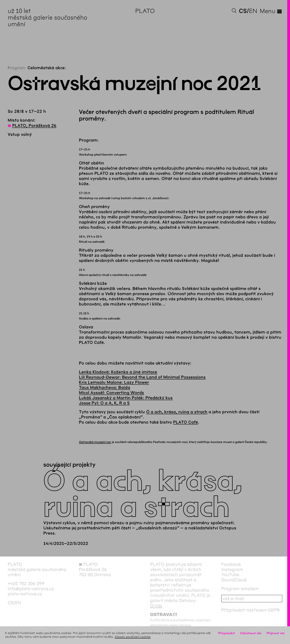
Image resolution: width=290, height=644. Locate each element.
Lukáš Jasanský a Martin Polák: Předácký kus (126, 398)
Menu (271, 11)
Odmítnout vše (251, 633)
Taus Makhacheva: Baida (105, 388)
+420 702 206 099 (26, 583)
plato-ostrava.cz (25, 594)
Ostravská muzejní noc (95, 442)
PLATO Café (186, 422)
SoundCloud (234, 580)
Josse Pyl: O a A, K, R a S (104, 403)
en (253, 11)
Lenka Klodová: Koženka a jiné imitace (118, 372)
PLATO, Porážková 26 (34, 126)
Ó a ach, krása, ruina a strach (177, 412)
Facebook (231, 564)
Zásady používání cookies (133, 637)
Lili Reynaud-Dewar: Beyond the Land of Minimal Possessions (142, 377)
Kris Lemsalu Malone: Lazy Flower (114, 382)
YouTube (230, 575)
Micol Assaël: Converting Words (112, 393)
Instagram (232, 569)
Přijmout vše (276, 633)
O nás (156, 606)
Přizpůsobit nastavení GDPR (251, 610)
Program (17, 68)
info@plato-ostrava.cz (31, 589)
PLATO (145, 11)
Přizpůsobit (227, 633)
